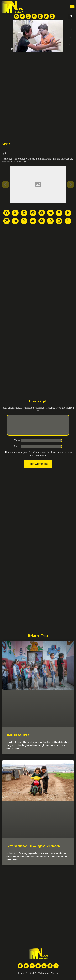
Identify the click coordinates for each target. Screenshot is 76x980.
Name (17, 444)
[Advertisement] (38, 92)
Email (17, 450)
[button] (72, 7)
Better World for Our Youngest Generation (33, 850)
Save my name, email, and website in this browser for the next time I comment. (40, 458)
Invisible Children (18, 739)
